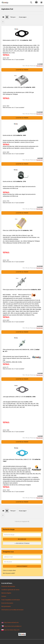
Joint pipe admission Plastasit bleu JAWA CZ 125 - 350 (19, 459)
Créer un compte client (9, 570)
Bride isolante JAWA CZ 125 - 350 (13, 40)
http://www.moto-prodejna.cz (13, 626)
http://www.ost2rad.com (11, 622)
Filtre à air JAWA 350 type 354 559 (13, 230)
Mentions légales (6, 593)
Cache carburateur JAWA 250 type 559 (14, 87)
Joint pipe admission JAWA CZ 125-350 (14, 397)
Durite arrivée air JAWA (10, 135)
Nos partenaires (6, 606)
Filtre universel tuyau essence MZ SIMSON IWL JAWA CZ (19, 350)
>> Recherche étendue (22, 543)
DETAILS (6, 55)
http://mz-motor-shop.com (12, 630)
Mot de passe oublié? (9, 573)
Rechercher (22, 539)
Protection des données (8, 586)
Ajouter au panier (22, 70)
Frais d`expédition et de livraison (11, 600)
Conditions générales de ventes (10, 590)
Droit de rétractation (7, 603)
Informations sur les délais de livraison (12, 610)
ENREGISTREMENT (22, 566)
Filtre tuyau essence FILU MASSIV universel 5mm (17, 290)
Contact (4, 596)
